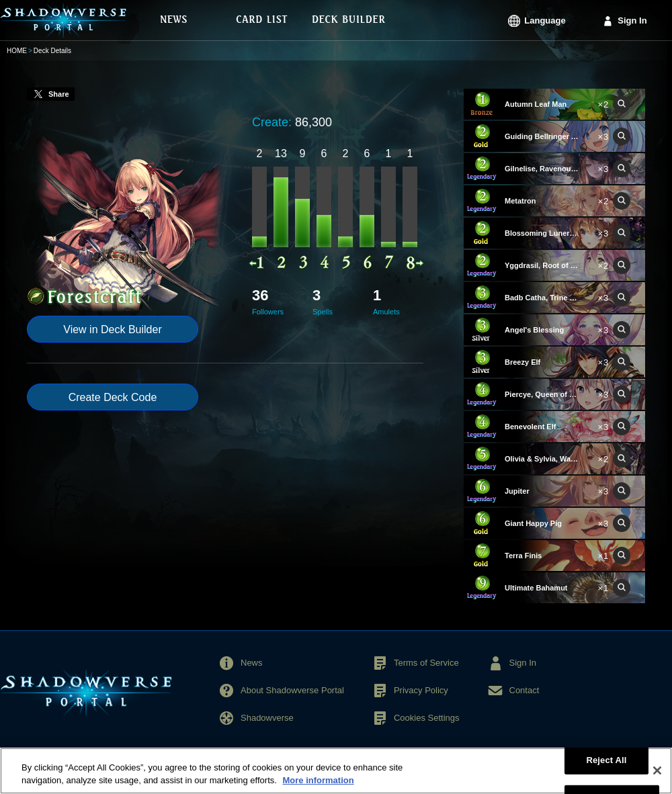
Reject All (606, 767)
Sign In (632, 20)
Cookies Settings (427, 718)
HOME (17, 51)
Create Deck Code (113, 397)
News (252, 663)
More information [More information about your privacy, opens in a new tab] (318, 788)
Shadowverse (267, 718)
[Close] (657, 778)
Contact (524, 690)
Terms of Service (426, 663)
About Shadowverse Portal (292, 690)
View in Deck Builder (112, 329)
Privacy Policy (421, 690)
